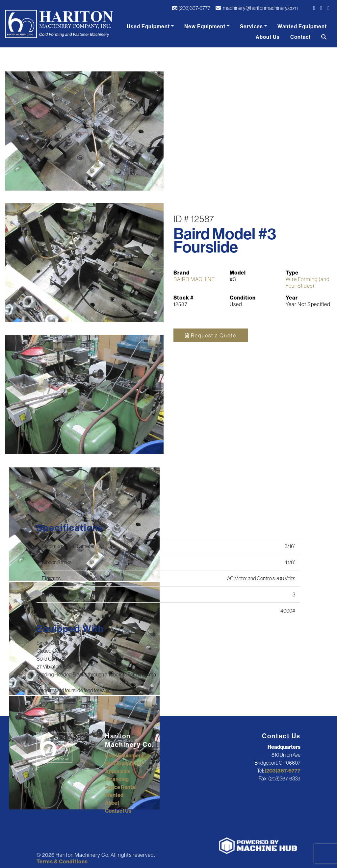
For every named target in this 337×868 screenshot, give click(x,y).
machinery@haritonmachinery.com (257, 8)
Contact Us (118, 811)
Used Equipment (148, 26)
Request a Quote (211, 335)
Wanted (114, 795)
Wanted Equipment (302, 26)
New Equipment (205, 26)
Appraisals (118, 771)
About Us (268, 37)
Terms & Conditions (62, 861)
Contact (300, 37)
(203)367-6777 (191, 8)
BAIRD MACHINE (194, 279)
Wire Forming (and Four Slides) (308, 282)
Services (251, 26)
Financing (117, 779)
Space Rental (121, 787)
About (112, 803)
